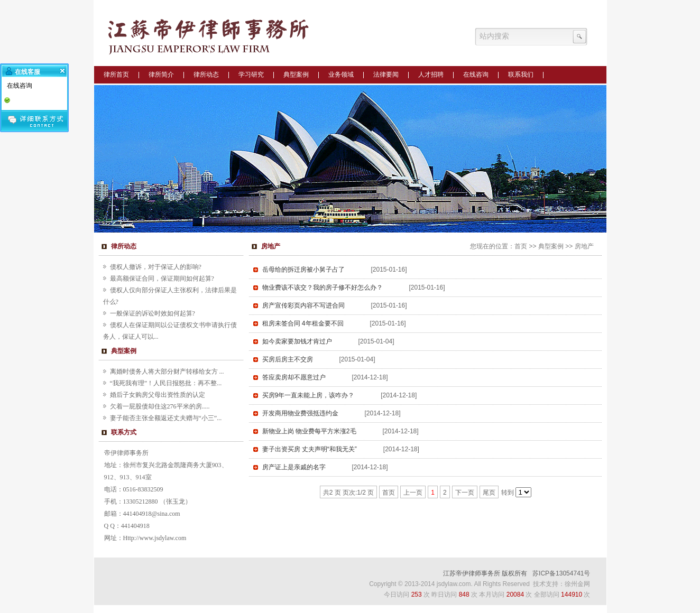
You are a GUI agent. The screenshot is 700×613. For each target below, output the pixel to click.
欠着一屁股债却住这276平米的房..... (160, 406)
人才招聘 (431, 75)
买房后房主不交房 (288, 359)
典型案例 (296, 75)
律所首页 (116, 75)
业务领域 (341, 75)
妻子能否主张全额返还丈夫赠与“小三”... (166, 418)
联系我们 (521, 75)
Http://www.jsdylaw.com (155, 538)
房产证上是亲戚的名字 (294, 467)
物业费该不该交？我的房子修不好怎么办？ (323, 287)
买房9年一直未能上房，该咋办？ (308, 395)
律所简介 (161, 75)
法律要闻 (386, 75)
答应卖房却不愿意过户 (294, 377)
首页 (521, 246)
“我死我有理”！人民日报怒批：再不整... (166, 383)
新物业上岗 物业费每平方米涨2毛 (309, 431)
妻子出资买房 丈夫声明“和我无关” (310, 449)
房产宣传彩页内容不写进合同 (303, 305)
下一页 (465, 493)
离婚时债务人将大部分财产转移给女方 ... (167, 371)
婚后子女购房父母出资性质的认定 (158, 395)
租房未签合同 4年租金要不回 (303, 323)
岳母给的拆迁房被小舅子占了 (303, 270)
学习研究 (251, 75)
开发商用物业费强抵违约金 (300, 413)
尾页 (489, 493)
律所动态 (206, 75)
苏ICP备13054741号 (561, 573)
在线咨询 (476, 75)
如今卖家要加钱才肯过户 (297, 341)
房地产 (584, 246)
